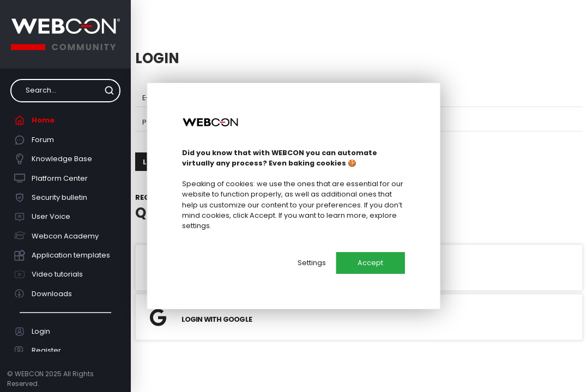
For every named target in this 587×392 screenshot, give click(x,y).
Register (38, 351)
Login (32, 332)
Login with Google (201, 317)
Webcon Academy (57, 236)
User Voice (43, 217)
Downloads (43, 293)
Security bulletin (51, 198)
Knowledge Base (53, 159)
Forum (34, 140)
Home (35, 120)
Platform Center (51, 178)
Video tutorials (49, 274)
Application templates (62, 255)
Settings (312, 263)
